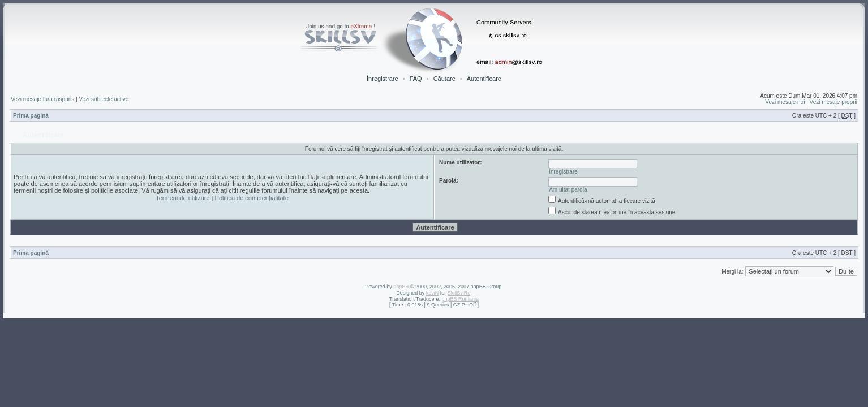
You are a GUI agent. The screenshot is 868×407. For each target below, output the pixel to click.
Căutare (444, 79)
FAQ (416, 79)
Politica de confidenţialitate (252, 198)
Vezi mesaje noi (785, 102)
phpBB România (460, 299)
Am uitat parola (568, 190)
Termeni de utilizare (182, 198)
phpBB (401, 287)
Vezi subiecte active (104, 99)
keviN (433, 293)
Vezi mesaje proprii (833, 102)
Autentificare (484, 79)
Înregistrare (383, 79)
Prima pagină (31, 116)
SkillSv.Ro (459, 293)
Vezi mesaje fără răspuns (42, 99)
